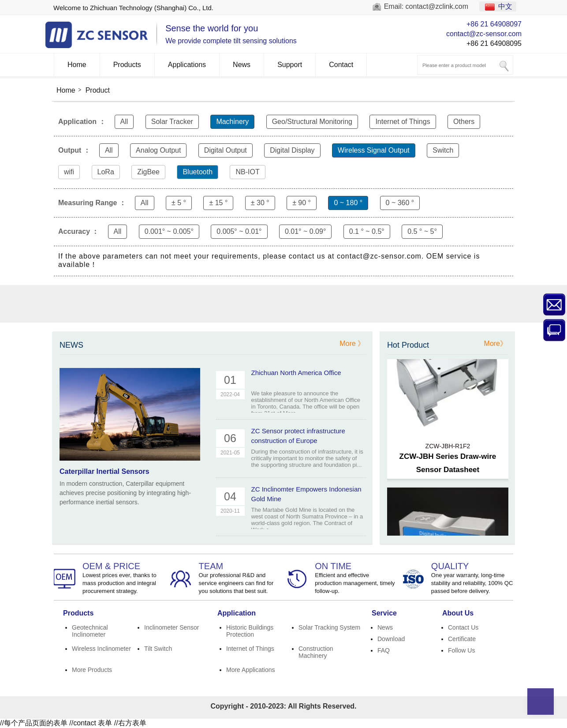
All (124, 122)
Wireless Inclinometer (101, 649)
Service (384, 613)
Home (77, 65)
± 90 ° (302, 203)
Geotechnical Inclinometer (90, 631)
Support (290, 65)
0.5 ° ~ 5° (422, 231)
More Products (92, 670)
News (242, 65)
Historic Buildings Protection (250, 631)
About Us (458, 613)
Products (127, 65)
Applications (187, 65)
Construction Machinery (316, 652)
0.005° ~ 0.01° (239, 231)
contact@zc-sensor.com (484, 34)
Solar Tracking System (329, 627)
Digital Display (292, 150)
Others (464, 122)
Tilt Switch (158, 649)
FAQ (384, 650)
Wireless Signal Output (374, 150)
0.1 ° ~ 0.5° (367, 231)
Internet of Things (403, 122)
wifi (69, 172)
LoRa (106, 172)
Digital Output (226, 150)
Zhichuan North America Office (296, 373)
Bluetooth (198, 172)
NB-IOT (247, 172)
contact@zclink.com (437, 6)
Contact (341, 65)
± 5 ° (179, 203)
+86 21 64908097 (494, 24)
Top (541, 702)
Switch (443, 150)
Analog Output (158, 150)
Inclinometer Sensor (172, 627)
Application (237, 613)
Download (391, 639)
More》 (496, 343)
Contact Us (463, 627)
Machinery (232, 122)
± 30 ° (260, 203)
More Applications (251, 670)
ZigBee (148, 172)
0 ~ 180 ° (348, 203)
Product (98, 90)
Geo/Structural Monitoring (312, 122)
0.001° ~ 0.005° (169, 231)
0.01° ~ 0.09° (305, 231)
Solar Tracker (172, 122)
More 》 (352, 343)
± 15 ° (218, 203)
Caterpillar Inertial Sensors (104, 471)
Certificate (462, 639)
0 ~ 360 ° (400, 203)
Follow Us (461, 650)
